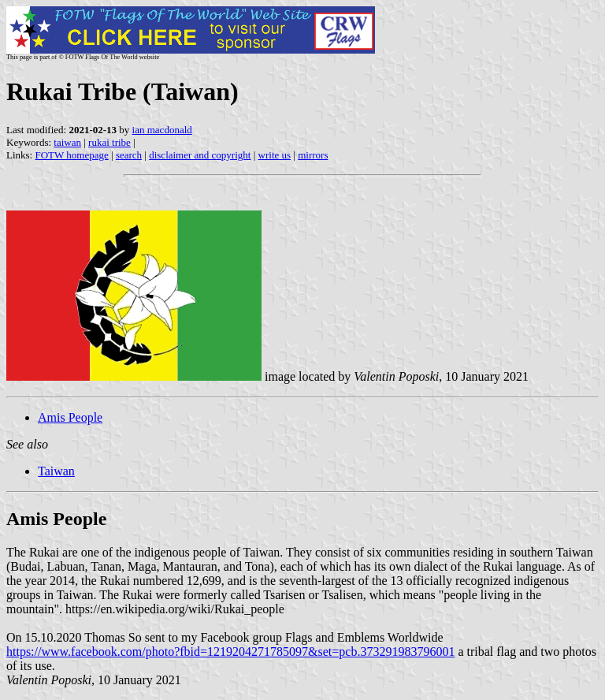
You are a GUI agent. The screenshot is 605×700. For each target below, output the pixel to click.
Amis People (70, 417)
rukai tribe (109, 142)
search (129, 155)
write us (275, 155)
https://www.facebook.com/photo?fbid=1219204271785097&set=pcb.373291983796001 (230, 652)
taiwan (67, 142)
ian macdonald (162, 130)
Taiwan (56, 471)
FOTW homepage (71, 155)
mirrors (313, 155)
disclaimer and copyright (200, 155)
